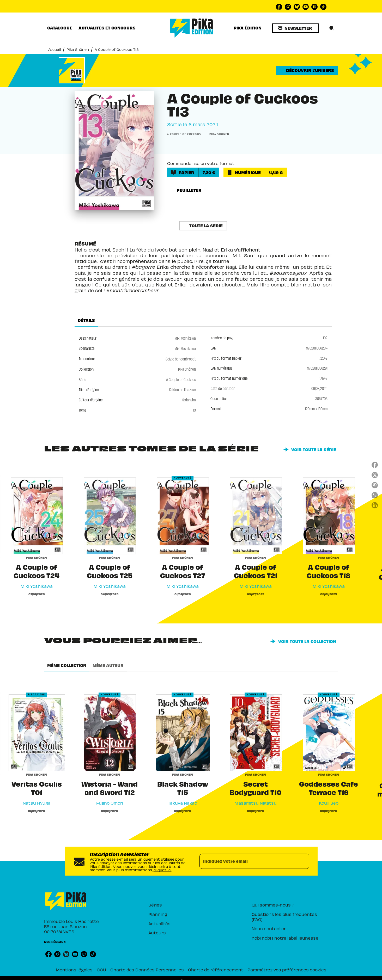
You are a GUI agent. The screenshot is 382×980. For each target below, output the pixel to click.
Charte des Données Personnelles (147, 969)
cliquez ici (163, 870)
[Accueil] (191, 28)
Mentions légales (74, 969)
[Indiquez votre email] (248, 861)
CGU (101, 969)
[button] (296, 28)
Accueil (54, 49)
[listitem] (279, 7)
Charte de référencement (216, 969)
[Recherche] (332, 28)
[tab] (60, 28)
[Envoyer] (303, 861)
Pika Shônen (78, 49)
